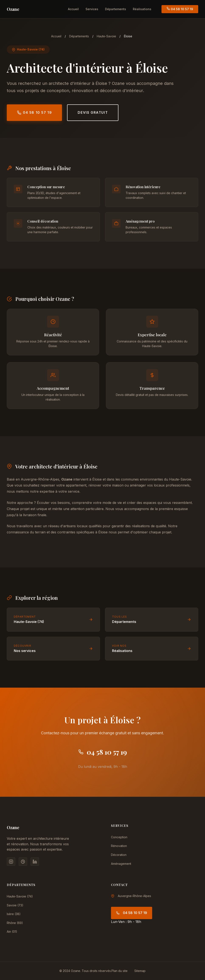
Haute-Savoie (106, 36)
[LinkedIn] (35, 862)
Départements (116, 9)
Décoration (119, 855)
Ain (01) (12, 932)
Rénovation (119, 846)
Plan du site (119, 971)
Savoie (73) (15, 905)
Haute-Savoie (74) (20, 896)
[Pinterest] (23, 862)
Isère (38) (14, 914)
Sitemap (140, 971)
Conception (119, 837)
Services (92, 9)
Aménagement (121, 864)
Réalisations (142, 9)
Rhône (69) (15, 923)
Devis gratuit (93, 112)
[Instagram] (11, 862)
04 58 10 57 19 (180, 9)
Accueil (73, 9)
